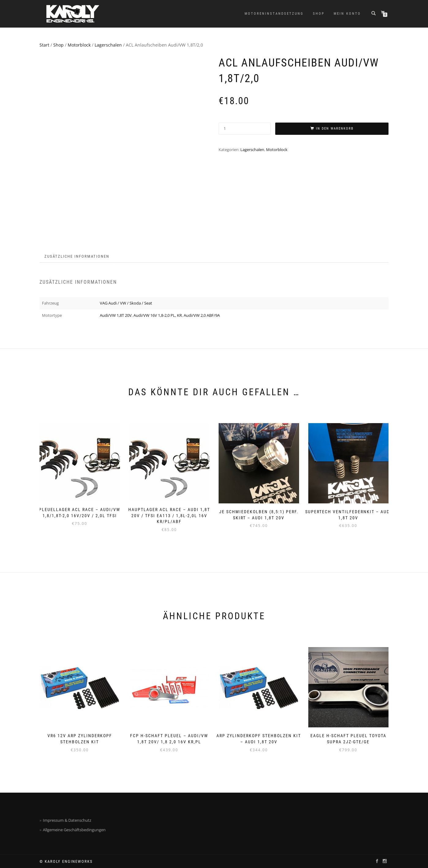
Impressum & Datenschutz (67, 820)
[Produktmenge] (245, 129)
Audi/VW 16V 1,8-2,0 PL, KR (158, 315)
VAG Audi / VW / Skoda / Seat (126, 303)
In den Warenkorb (335, 129)
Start (44, 45)
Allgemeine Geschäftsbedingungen (74, 830)
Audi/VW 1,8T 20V (116, 315)
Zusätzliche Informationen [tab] (77, 256)
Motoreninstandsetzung (274, 14)
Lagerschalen (108, 45)
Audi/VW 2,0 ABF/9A (202, 315)
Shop (319, 14)
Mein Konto (347, 14)
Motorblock (79, 45)
